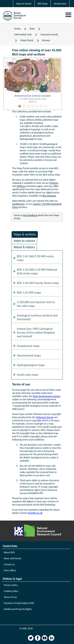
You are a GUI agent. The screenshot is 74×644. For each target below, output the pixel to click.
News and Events (12, 558)
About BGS (9, 552)
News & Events (24, 4)
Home (17, 29)
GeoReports (18, 204)
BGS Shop (43, 4)
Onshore (54, 183)
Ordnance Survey (45, 417)
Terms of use (10, 597)
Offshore (21, 186)
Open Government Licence (46, 396)
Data (32, 29)
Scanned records (49, 34)
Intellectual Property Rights (18, 609)
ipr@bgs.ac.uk (35, 513)
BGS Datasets (49, 196)
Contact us (9, 564)
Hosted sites (60, 4)
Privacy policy (11, 585)
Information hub (23, 34)
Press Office (10, 570)
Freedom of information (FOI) (19, 603)
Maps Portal (27, 40)
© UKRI (26, 628)
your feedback (30, 215)
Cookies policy (11, 591)
